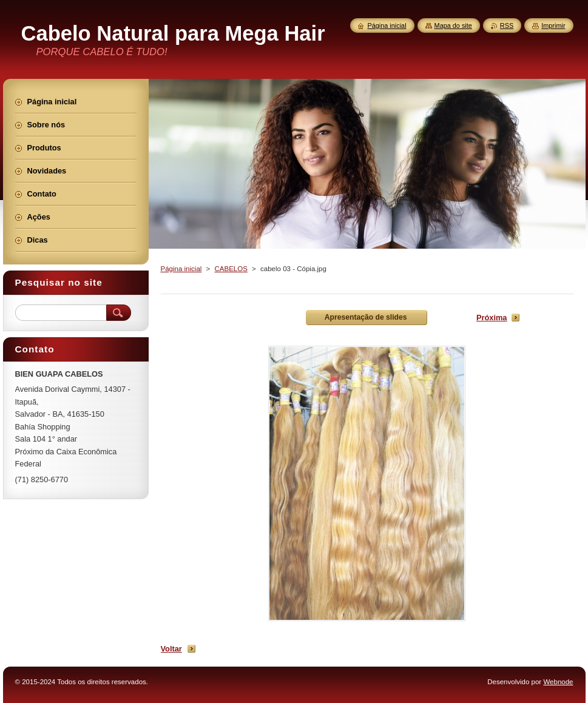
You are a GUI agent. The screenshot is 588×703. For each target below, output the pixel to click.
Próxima (492, 318)
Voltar (171, 649)
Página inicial (181, 269)
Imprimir (553, 25)
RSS (507, 25)
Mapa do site (453, 25)
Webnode (558, 682)
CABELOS (231, 269)
